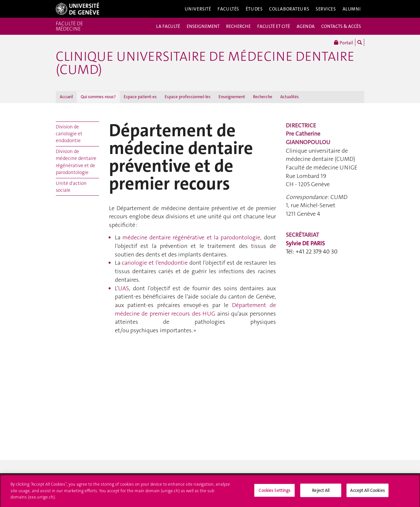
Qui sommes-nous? (98, 97)
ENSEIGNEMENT (203, 26)
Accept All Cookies (367, 492)
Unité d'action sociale (71, 187)
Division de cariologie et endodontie (69, 134)
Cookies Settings (274, 492)
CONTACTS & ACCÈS (341, 26)
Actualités (290, 97)
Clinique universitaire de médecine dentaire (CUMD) (205, 63)
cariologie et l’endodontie (155, 263)
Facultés (228, 9)
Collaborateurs (289, 9)
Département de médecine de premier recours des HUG (195, 309)
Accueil (66, 97)
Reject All (321, 492)
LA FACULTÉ (168, 26)
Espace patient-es (140, 97)
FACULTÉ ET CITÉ (274, 26)
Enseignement (232, 97)
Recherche (263, 97)
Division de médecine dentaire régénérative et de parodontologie (76, 162)
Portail (344, 42)
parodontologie (191, 237)
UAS (124, 288)
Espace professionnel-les (188, 97)
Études (254, 9)
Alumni (352, 9)
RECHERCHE (238, 26)
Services (326, 9)
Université (198, 9)
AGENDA (306, 26)
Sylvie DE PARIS (305, 243)
